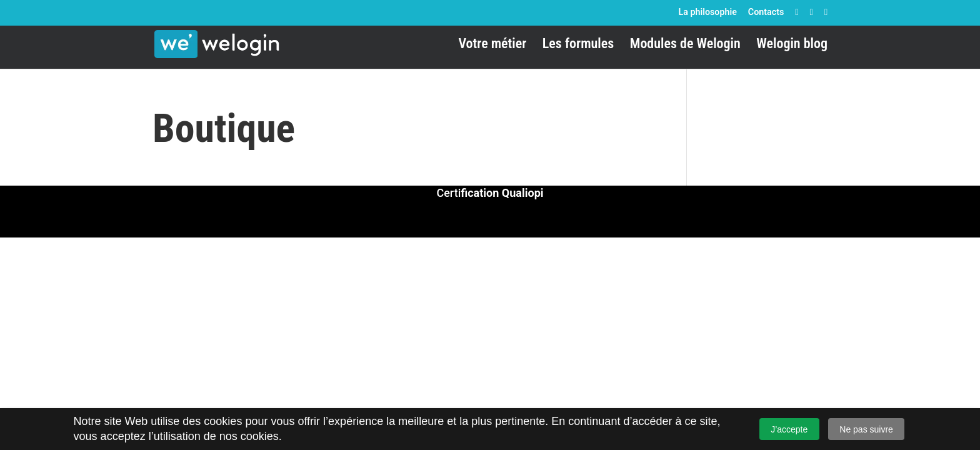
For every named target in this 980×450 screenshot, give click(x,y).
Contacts (766, 12)
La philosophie (707, 12)
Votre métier (492, 45)
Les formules (578, 45)
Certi (490, 193)
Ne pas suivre (866, 429)
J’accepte (789, 429)
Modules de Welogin (685, 45)
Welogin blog (792, 45)
